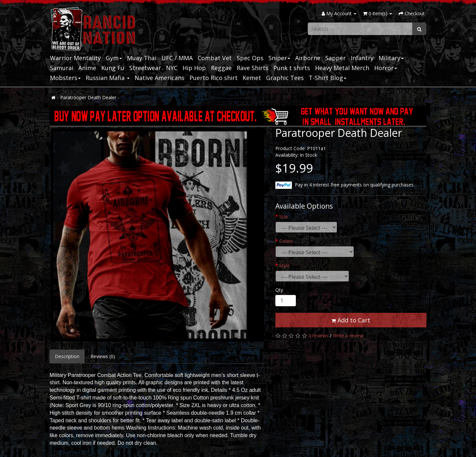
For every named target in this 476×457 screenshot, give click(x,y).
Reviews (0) (103, 356)
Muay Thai (142, 58)
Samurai (62, 68)
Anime (87, 68)
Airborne (308, 58)
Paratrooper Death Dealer (88, 97)
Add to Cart (351, 320)
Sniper (279, 58)
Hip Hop (194, 68)
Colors (286, 241)
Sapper (336, 58)
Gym (114, 58)
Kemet (252, 78)
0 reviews (318, 335)
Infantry (362, 58)
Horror (386, 68)
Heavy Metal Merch (342, 68)
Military (391, 58)
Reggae (221, 68)
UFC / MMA (177, 58)
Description (67, 356)
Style (284, 265)
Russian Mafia (108, 78)
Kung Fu (113, 68)
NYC (172, 68)
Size (284, 216)
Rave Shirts (253, 68)
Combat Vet (215, 58)
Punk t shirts (292, 68)
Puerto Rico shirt (214, 78)
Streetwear (145, 68)
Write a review (348, 335)
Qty (279, 290)
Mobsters (65, 78)
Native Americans (159, 78)
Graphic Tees (285, 78)
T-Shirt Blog (328, 78)
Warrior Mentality (75, 58)
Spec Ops (250, 58)
